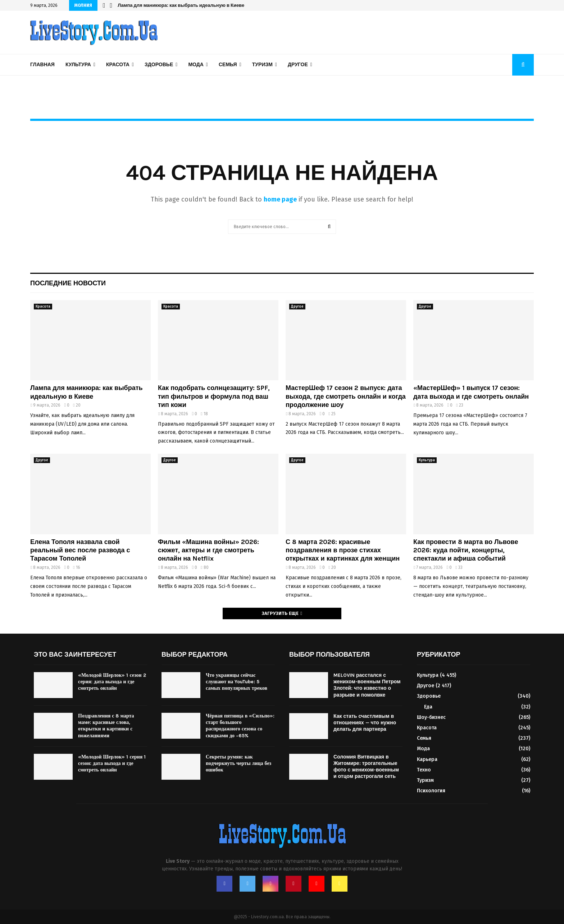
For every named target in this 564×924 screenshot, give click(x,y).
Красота (118, 65)
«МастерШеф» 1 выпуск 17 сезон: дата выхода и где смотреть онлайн (471, 392)
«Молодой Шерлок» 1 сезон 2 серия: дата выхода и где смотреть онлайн (112, 682)
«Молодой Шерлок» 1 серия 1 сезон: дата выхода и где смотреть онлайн (112, 763)
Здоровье (159, 65)
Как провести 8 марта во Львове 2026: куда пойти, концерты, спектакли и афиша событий (466, 550)
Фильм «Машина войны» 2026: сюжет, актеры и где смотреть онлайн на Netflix (208, 550)
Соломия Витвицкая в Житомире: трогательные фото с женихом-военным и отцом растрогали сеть (366, 767)
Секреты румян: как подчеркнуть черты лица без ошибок (238, 763)
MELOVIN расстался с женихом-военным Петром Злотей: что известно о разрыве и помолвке (367, 685)
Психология (431, 791)
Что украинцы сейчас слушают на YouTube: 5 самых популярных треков (236, 682)
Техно (424, 770)
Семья (228, 65)
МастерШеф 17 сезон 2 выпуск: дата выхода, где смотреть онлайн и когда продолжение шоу (346, 396)
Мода (196, 65)
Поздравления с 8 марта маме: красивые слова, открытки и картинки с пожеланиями (106, 726)
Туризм (262, 65)
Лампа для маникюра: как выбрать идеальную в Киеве (181, 5)
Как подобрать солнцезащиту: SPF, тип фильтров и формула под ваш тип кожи (214, 396)
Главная (42, 65)
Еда (428, 707)
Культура (78, 65)
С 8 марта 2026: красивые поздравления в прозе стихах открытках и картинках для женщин (343, 550)
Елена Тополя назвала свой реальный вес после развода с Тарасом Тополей (80, 550)
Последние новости (68, 283)
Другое (298, 65)
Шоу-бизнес (431, 717)
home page (280, 199)
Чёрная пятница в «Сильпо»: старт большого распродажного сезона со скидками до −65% (240, 726)
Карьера (427, 759)
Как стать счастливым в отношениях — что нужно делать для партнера (365, 723)
